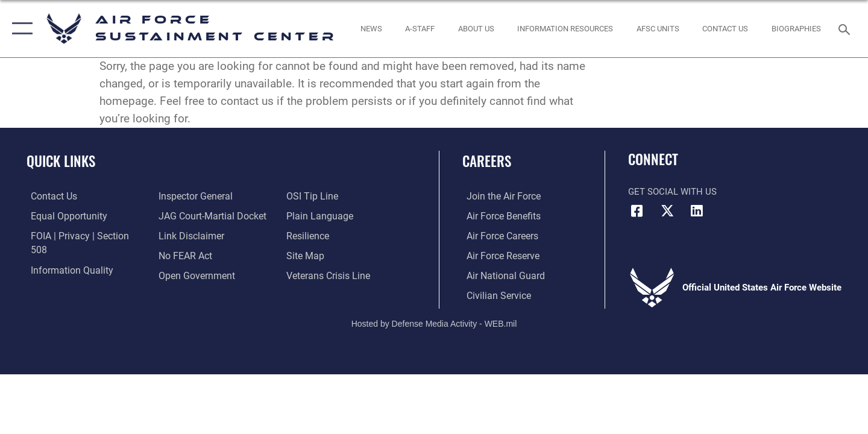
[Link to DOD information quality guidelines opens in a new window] (65, 255)
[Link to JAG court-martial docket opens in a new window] (209, 196)
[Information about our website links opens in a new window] (189, 215)
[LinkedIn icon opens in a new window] (697, 211)
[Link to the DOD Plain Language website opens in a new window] (318, 196)
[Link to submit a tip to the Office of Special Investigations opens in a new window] (181, 275)
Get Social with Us (672, 192)
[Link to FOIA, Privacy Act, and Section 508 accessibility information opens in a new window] (82, 235)
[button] (20, 29)
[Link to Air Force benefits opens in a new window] (498, 215)
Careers (487, 161)
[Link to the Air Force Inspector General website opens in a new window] (62, 275)
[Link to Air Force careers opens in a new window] (498, 235)
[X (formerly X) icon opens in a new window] (667, 211)
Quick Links (61, 161)
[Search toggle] (846, 28)
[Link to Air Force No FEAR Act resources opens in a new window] (184, 235)
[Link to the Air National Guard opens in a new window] (499, 275)
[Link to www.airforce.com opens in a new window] (498, 196)
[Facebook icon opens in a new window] (637, 211)
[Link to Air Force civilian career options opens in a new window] (493, 294)
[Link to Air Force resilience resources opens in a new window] (308, 215)
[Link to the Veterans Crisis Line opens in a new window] (328, 255)
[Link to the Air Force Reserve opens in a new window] (498, 255)
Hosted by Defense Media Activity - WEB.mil (434, 322)
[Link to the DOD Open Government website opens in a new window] (193, 255)
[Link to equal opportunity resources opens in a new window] (62, 215)
